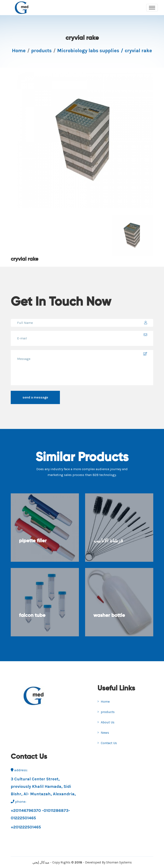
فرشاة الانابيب (108, 541)
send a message (35, 397)
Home (19, 51)
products (41, 51)
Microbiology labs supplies (88, 51)
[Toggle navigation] (152, 8)
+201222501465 (26, 827)
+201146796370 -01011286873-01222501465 (40, 814)
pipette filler (33, 541)
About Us (106, 722)
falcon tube (32, 615)
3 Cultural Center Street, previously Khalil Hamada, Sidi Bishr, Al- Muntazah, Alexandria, (43, 786)
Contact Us (107, 743)
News (103, 733)
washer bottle (109, 615)
